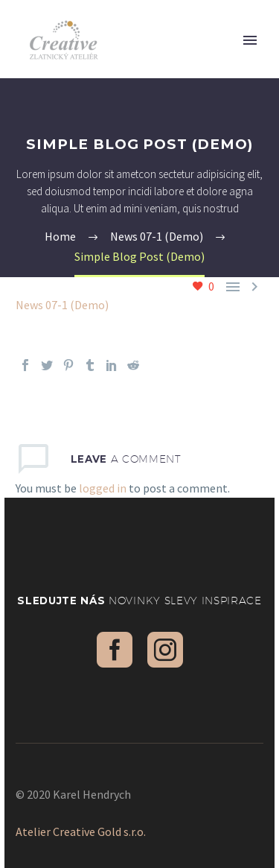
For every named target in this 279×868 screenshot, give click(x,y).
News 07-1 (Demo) (62, 305)
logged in (103, 488)
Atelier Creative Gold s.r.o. (81, 831)
